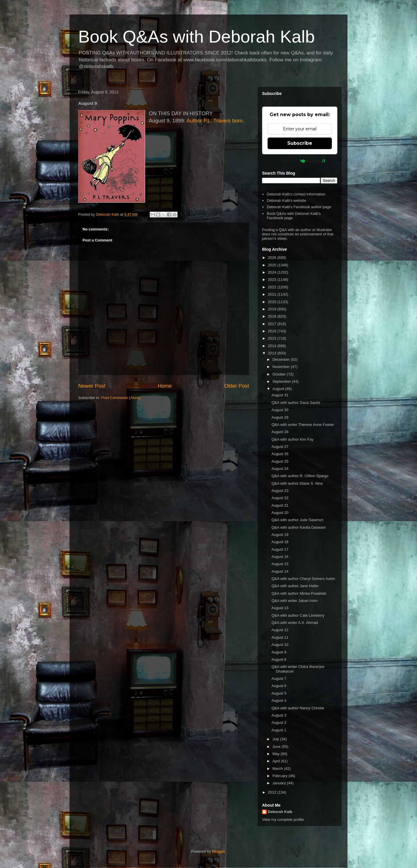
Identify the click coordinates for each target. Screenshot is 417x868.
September (282, 381)
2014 (273, 346)
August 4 (279, 701)
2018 (273, 316)
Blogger (218, 851)
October (280, 374)
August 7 (279, 679)
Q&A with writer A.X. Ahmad (295, 623)
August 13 (280, 608)
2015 (273, 338)
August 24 (280, 469)
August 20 (280, 513)
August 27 (280, 447)
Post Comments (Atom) (121, 398)
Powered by (300, 161)
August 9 (279, 652)
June (277, 747)
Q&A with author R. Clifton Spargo (300, 476)
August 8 (279, 659)
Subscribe (300, 143)
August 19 (280, 535)
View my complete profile (283, 820)
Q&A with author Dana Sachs (296, 403)
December (282, 359)
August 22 (280, 498)
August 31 (280, 395)
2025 (273, 265)
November (282, 367)
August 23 (280, 491)
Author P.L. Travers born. (215, 121)
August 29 (280, 417)
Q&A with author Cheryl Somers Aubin (303, 579)
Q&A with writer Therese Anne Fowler (303, 425)
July (276, 739)
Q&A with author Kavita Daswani (298, 527)
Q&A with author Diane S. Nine (297, 483)
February (281, 776)
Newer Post (92, 386)
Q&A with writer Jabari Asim (295, 601)
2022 (273, 287)
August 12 (280, 630)
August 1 (279, 730)
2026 (273, 258)
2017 (273, 324)
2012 (273, 792)
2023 (273, 280)
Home (165, 386)
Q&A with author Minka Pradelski (299, 593)
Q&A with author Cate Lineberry (298, 615)
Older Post (237, 386)
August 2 (279, 723)
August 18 (280, 542)
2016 (273, 331)
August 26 (280, 454)
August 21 (280, 505)
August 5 (279, 693)
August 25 (280, 461)
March (278, 769)
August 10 (280, 645)
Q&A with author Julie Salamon (297, 520)
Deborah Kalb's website (286, 200)
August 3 (279, 715)
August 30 (280, 410)
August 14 (280, 571)
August (279, 389)
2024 (273, 272)
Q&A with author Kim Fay (292, 439)
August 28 (280, 432)
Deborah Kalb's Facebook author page (299, 207)
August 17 (280, 549)
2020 (273, 302)
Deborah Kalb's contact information (296, 194)
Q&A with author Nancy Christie (298, 708)
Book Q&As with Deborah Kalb (196, 37)
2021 (273, 294)
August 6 (279, 686)
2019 (273, 309)
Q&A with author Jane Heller (295, 586)
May (277, 754)
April (277, 761)
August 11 (280, 637)
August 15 (280, 564)
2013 (273, 353)
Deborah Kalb (280, 812)
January (280, 783)
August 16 (280, 557)
